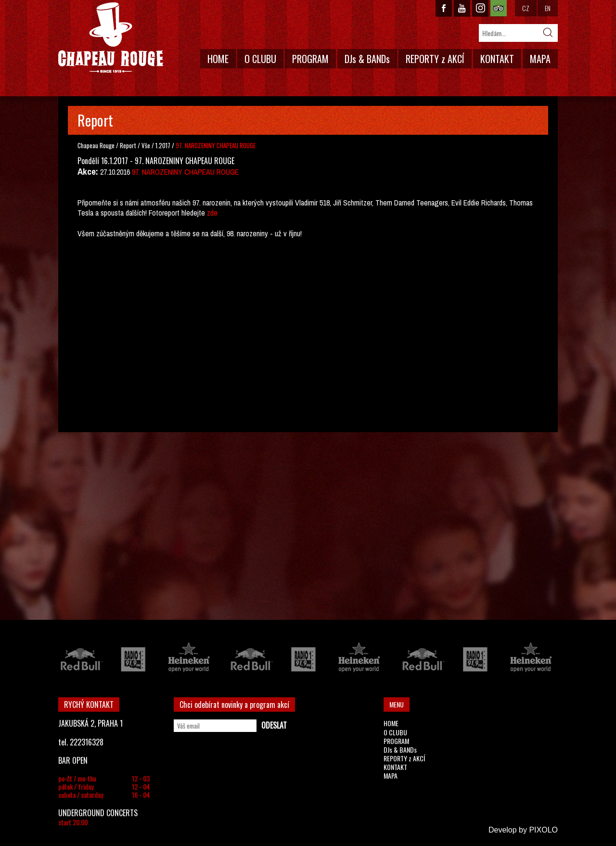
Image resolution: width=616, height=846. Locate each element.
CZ (526, 8)
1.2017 (163, 145)
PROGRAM (310, 59)
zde (212, 213)
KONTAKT (497, 59)
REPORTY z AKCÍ (435, 59)
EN (548, 8)
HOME (218, 59)
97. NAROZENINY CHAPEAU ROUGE (185, 172)
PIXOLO (543, 830)
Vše (147, 145)
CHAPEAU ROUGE (111, 38)
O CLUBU (260, 59)
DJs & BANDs (367, 59)
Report (128, 145)
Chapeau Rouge (96, 145)
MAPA (540, 59)
